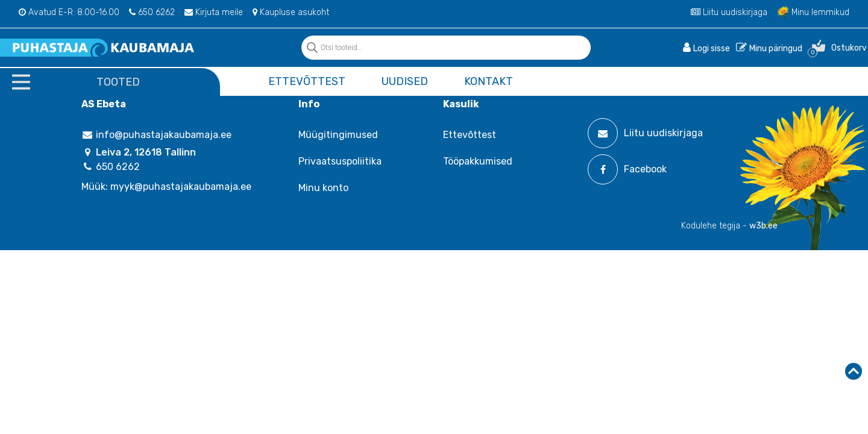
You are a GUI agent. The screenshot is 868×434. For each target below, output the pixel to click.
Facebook (627, 169)
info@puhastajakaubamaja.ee (156, 135)
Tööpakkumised (478, 161)
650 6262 (152, 12)
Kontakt (489, 81)
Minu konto (323, 188)
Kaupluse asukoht (291, 12)
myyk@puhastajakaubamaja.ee (181, 187)
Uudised (405, 81)
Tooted (118, 82)
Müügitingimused (338, 135)
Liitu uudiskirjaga (729, 12)
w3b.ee (763, 226)
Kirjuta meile (214, 12)
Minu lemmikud (813, 12)
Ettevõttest (307, 81)
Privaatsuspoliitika (340, 161)
